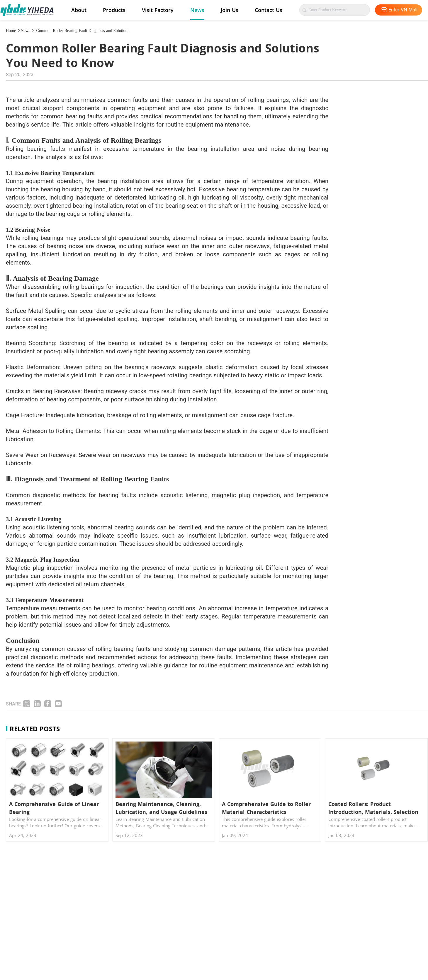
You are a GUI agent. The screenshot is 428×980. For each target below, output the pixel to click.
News (197, 10)
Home (13, 31)
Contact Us (269, 10)
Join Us (230, 10)
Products (114, 10)
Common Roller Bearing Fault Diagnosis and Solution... (83, 31)
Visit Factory (158, 10)
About (79, 10)
